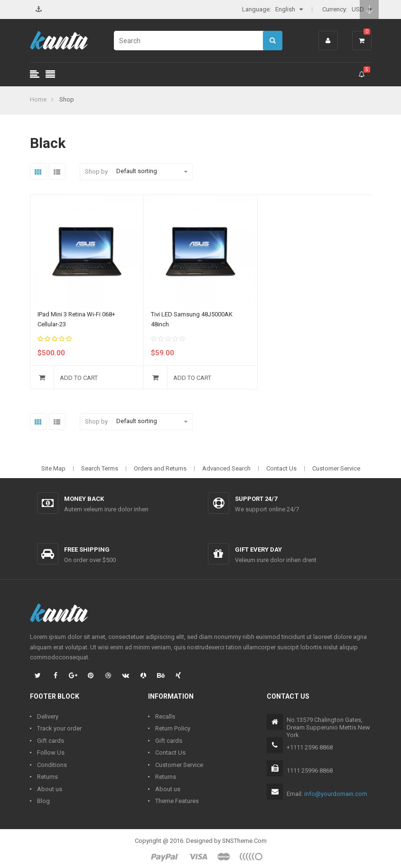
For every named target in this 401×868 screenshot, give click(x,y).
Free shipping (87, 549)
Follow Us (51, 753)
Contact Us (281, 468)
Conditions (52, 765)
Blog (43, 801)
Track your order (59, 728)
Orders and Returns (160, 468)
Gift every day (258, 549)
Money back (84, 499)
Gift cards (51, 741)
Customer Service (336, 468)
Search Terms (100, 468)
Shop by (96, 171)
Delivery (48, 716)
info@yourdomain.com (336, 794)
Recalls (165, 716)
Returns (47, 777)
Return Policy (173, 728)
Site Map (53, 468)
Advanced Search (226, 468)
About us (50, 789)
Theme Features (177, 801)
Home (38, 99)
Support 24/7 (256, 499)
